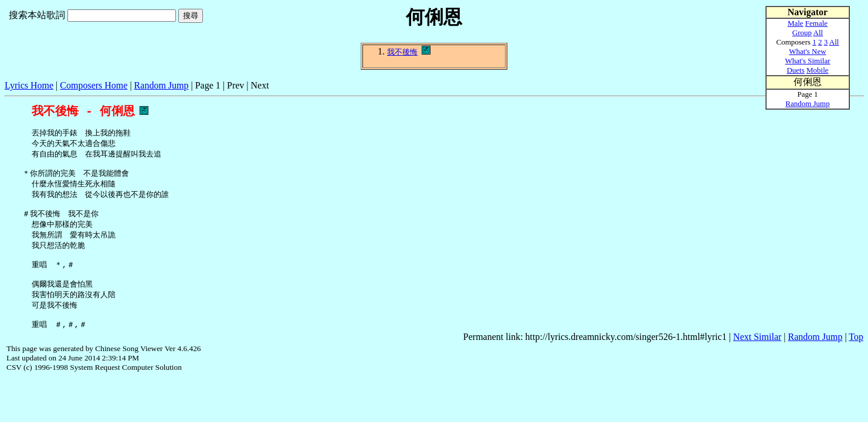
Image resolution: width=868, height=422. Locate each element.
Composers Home (94, 85)
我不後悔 (402, 52)
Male (796, 23)
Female (816, 23)
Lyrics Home (29, 85)
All (818, 33)
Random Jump (162, 85)
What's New (807, 51)
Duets (795, 70)
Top (856, 357)
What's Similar (807, 61)
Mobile (818, 70)
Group (802, 33)
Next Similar (757, 357)
